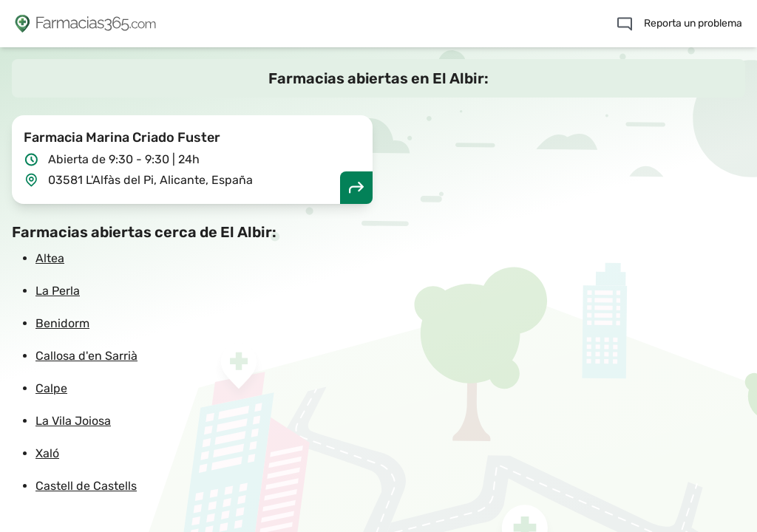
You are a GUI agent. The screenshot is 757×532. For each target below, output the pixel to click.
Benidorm (62, 323)
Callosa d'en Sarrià (86, 356)
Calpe (51, 388)
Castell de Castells (86, 486)
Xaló (47, 453)
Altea (50, 258)
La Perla (58, 291)
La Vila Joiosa (73, 421)
